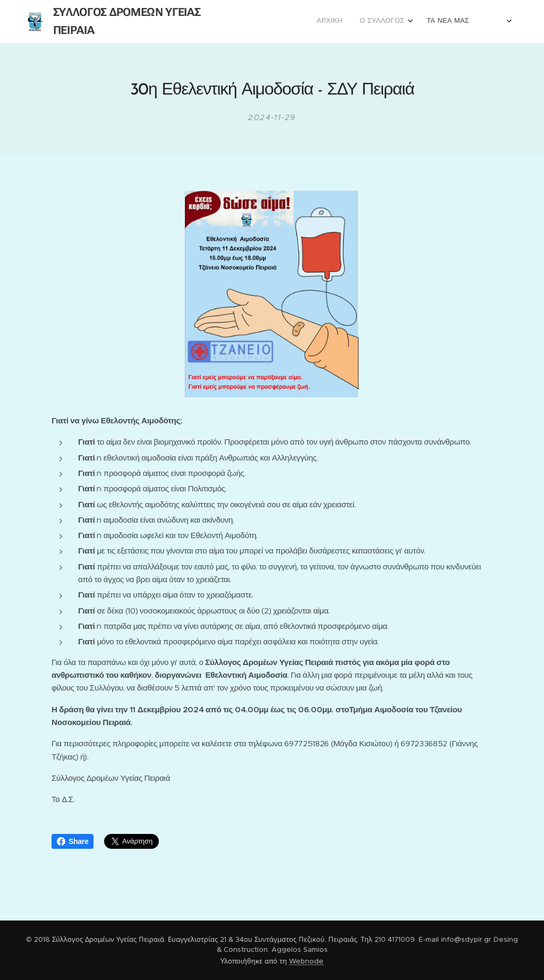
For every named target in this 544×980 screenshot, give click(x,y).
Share (73, 841)
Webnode (306, 961)
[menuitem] (433, 22)
